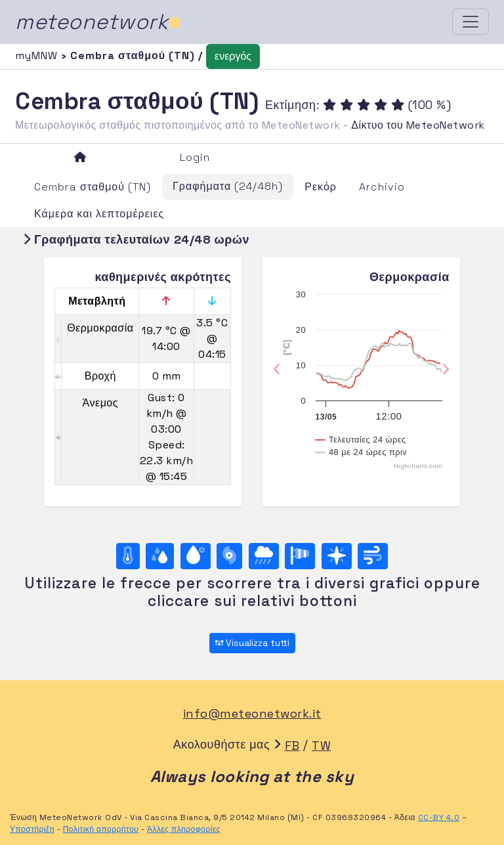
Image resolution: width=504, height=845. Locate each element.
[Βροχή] (264, 556)
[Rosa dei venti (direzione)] (337, 556)
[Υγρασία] (160, 556)
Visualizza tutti (252, 643)
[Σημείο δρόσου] (196, 556)
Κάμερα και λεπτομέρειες (99, 214)
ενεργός (233, 56)
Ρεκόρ (321, 187)
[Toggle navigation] (471, 22)
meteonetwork (98, 22)
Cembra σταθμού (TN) (93, 187)
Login (195, 157)
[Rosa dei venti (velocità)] (300, 556)
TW (321, 746)
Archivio (382, 187)
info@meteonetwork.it (252, 713)
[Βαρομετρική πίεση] (229, 556)
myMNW (38, 55)
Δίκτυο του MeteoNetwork (418, 125)
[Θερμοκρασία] (128, 556)
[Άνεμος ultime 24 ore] (373, 556)
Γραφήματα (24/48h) (228, 186)
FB (292, 746)
